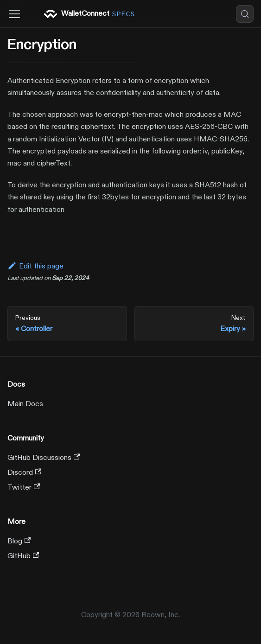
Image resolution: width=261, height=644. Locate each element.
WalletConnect (90, 14)
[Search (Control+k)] (245, 14)
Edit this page (35, 266)
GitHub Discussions (44, 458)
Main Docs (25, 404)
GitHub (23, 556)
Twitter (24, 487)
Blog (19, 541)
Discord (24, 472)
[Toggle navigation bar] (14, 14)
